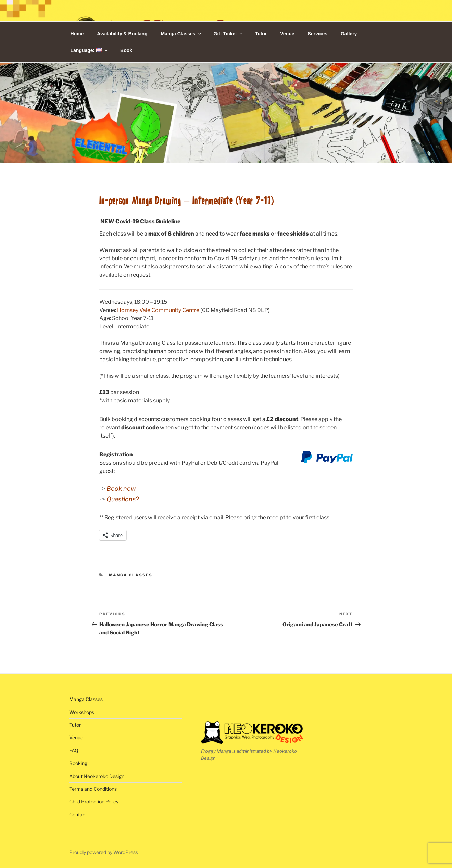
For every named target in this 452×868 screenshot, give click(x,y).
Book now (121, 488)
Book (126, 50)
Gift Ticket (229, 34)
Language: (90, 50)
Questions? (123, 499)
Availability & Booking (122, 34)
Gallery (349, 34)
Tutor (261, 34)
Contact (78, 814)
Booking (78, 763)
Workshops (82, 712)
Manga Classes (181, 34)
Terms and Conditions (93, 789)
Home (77, 34)
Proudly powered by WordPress (104, 852)
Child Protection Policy (94, 801)
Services (317, 34)
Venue (287, 34)
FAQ (74, 750)
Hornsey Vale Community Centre (158, 310)
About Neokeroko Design (97, 776)
